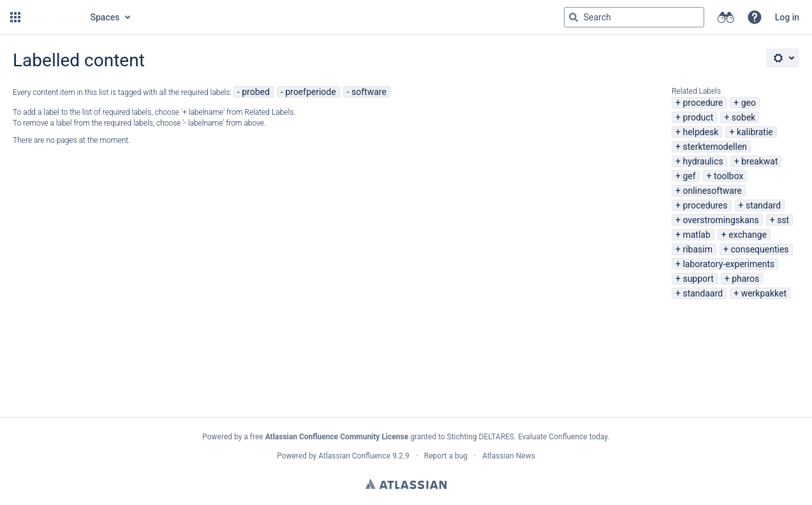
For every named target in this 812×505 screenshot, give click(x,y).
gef (689, 176)
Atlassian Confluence (354, 456)
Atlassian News (509, 456)
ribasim (698, 249)
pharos (745, 279)
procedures (705, 205)
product (698, 117)
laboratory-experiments (728, 264)
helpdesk (700, 132)
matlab (696, 235)
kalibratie (755, 132)
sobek (744, 117)
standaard (703, 293)
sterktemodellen (715, 147)
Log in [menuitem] (787, 17)
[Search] (573, 17)
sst (783, 220)
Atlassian (406, 484)
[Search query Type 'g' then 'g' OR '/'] (634, 17)
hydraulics (703, 161)
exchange (748, 235)
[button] (15, 17)
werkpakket (764, 293)
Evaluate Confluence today (563, 437)
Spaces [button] (105, 17)
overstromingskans (720, 220)
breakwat (759, 161)
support (698, 279)
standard (763, 205)
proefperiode (310, 92)
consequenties (759, 249)
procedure (703, 103)
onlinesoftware (712, 191)
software (369, 92)
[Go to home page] (54, 17)
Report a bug (446, 456)
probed (256, 92)
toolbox (728, 176)
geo (749, 103)
